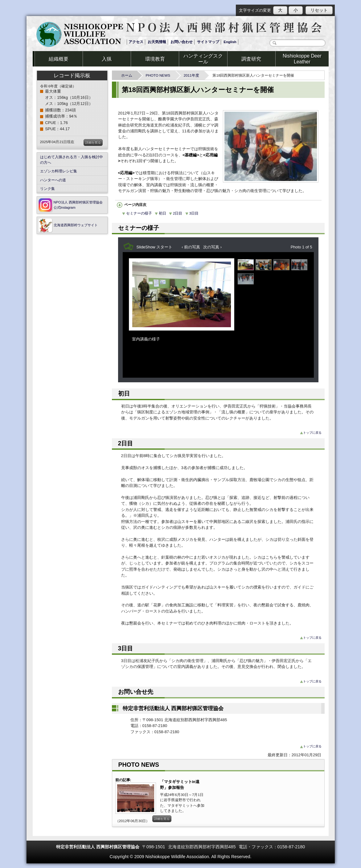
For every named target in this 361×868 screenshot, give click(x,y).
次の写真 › (212, 247)
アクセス (136, 42)
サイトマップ (208, 42)
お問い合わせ (182, 42)
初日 (160, 213)
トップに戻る (311, 433)
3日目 (192, 213)
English (230, 42)
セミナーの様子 (137, 213)
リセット (319, 10)
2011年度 (193, 75)
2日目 (176, 213)
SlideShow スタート (155, 247)
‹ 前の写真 (191, 247)
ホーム (129, 75)
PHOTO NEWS (160, 75)
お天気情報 (157, 42)
